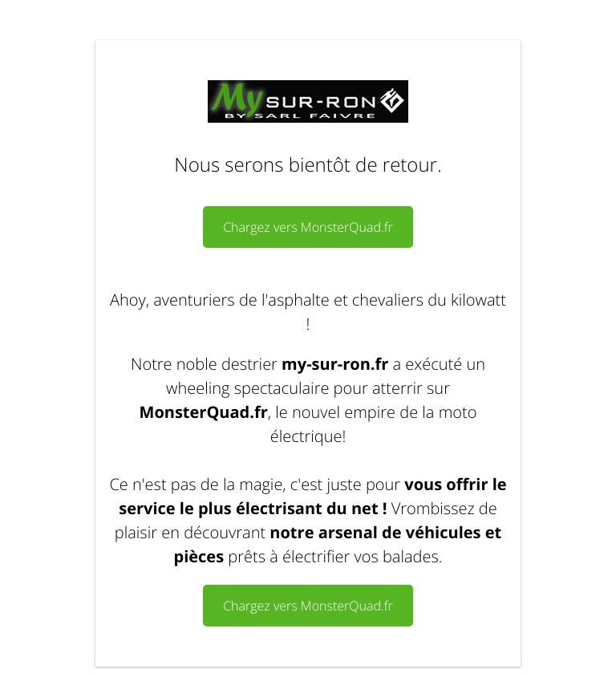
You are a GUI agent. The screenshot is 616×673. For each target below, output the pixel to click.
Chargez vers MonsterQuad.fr (308, 227)
